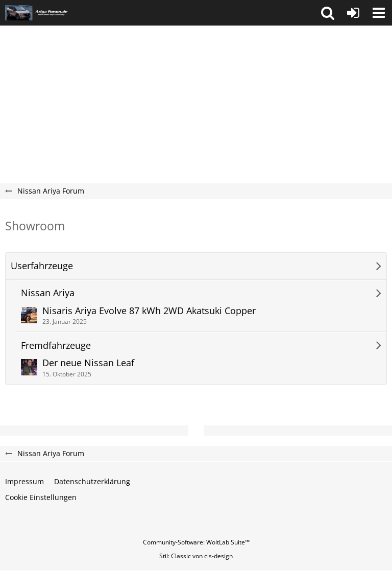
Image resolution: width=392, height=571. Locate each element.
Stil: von (196, 556)
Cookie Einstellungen (41, 497)
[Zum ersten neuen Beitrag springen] (29, 315)
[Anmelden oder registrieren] (353, 13)
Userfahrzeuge (42, 266)
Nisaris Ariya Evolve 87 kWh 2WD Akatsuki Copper (149, 311)
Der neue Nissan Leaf (88, 363)
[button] (328, 13)
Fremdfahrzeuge (56, 346)
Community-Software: (196, 542)
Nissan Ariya (48, 293)
